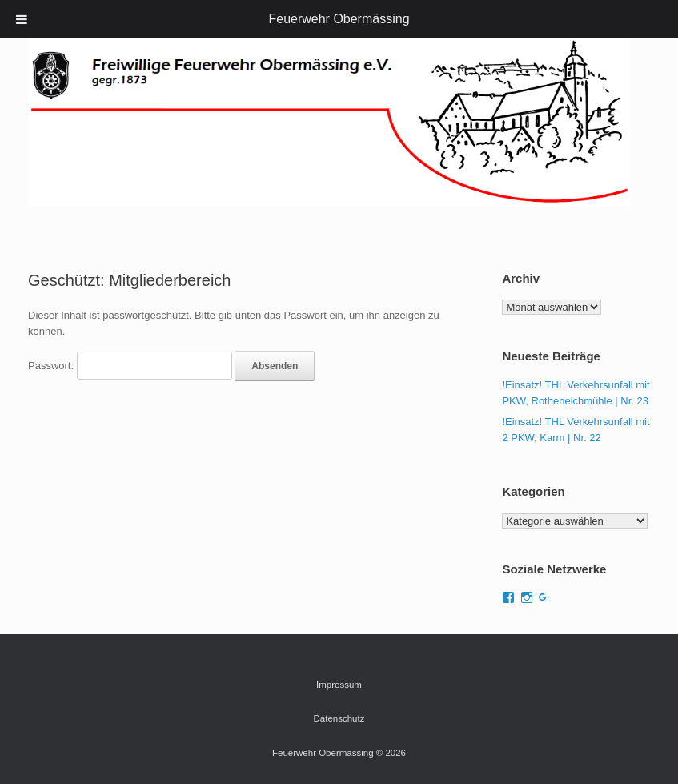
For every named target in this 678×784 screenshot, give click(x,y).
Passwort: (130, 366)
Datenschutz (339, 718)
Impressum (339, 685)
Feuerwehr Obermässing (339, 19)
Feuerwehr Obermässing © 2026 (339, 753)
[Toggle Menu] (22, 19)
